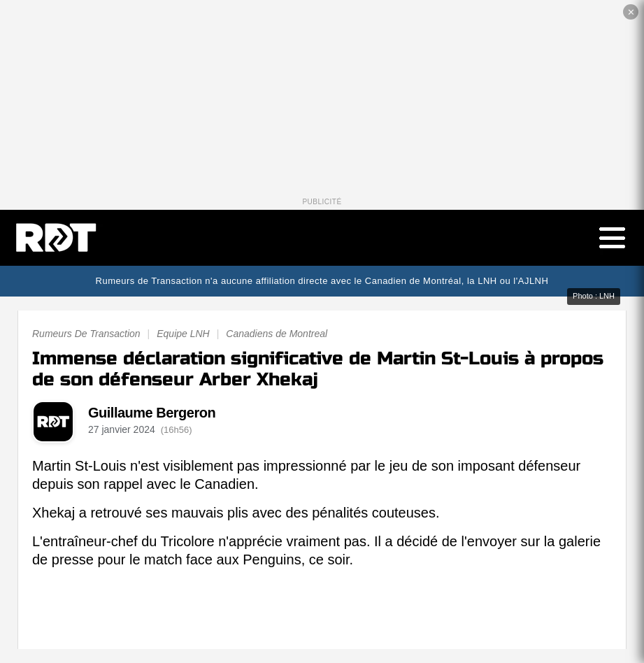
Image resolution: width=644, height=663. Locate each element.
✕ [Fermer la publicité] (631, 12)
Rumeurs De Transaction (86, 334)
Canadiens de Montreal (277, 334)
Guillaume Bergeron (152, 413)
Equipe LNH (183, 334)
